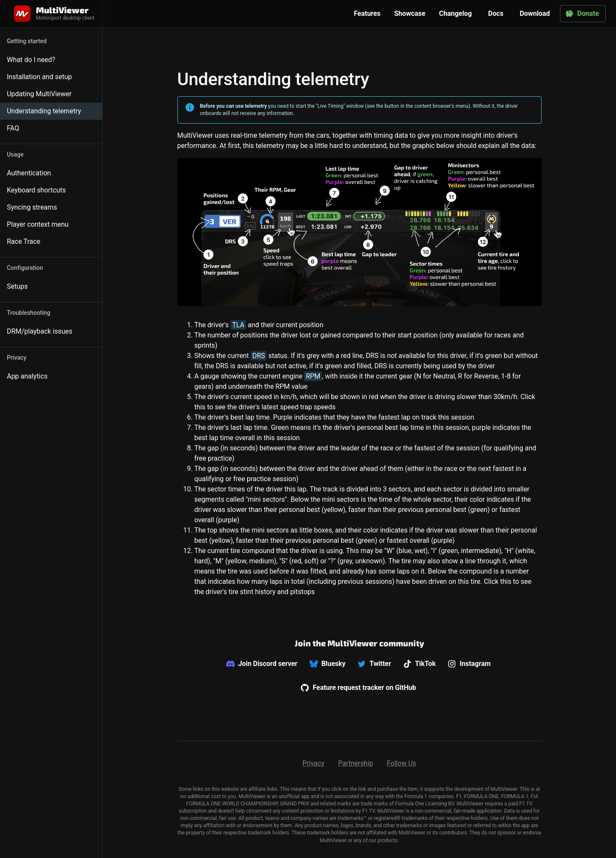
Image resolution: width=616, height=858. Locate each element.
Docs (496, 13)
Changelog (455, 13)
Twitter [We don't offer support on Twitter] (374, 664)
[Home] (53, 14)
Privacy (313, 763)
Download (535, 13)
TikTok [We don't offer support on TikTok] (420, 664)
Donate (582, 14)
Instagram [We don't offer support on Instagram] (469, 664)
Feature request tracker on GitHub (358, 688)
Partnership (356, 763)
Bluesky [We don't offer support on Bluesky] (328, 664)
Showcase (410, 13)
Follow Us (402, 763)
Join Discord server (262, 664)
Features (367, 13)
